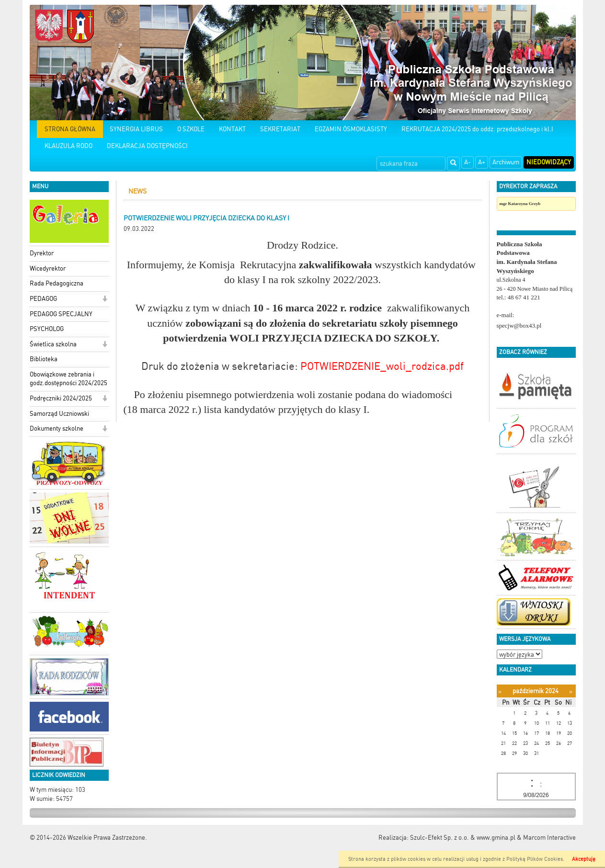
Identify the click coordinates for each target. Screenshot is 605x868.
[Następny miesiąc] (571, 691)
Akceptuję (584, 859)
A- (468, 162)
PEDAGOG (43, 299)
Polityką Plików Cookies (535, 859)
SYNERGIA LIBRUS (136, 129)
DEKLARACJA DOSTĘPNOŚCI (147, 146)
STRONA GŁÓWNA (70, 129)
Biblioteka (44, 359)
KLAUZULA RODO (68, 146)
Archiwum (506, 162)
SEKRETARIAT (280, 129)
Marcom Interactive (549, 838)
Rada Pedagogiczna (57, 283)
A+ (482, 162)
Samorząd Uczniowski (59, 414)
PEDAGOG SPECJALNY (61, 314)
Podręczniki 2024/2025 (61, 398)
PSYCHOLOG (47, 329)
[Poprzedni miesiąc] (500, 691)
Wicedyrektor (48, 268)
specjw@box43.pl (519, 325)
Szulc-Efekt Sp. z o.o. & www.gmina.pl (463, 838)
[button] (105, 300)
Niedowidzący (549, 162)
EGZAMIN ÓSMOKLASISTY (351, 129)
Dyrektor (42, 253)
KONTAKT (232, 129)
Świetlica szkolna (53, 344)
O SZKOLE (191, 129)
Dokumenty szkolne (57, 428)
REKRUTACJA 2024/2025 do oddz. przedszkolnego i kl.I (477, 129)
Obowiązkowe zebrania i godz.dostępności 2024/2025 (68, 379)
